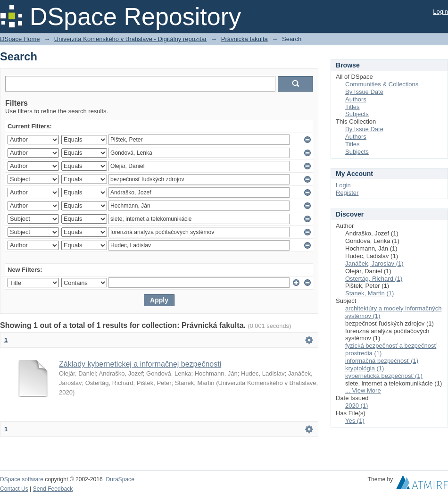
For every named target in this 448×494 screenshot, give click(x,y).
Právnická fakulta (245, 39)
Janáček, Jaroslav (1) (374, 264)
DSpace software (22, 479)
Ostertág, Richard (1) (374, 279)
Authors (356, 99)
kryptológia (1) (365, 368)
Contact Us (14, 489)
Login (440, 12)
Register (347, 193)
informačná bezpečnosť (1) (382, 361)
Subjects (357, 114)
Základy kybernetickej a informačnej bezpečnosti (140, 364)
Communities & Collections (382, 84)
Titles (353, 107)
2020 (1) (357, 406)
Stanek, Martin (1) (369, 293)
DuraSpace (120, 479)
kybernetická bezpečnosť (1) (384, 376)
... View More (363, 390)
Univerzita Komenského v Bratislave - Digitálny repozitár (131, 39)
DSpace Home (20, 39)
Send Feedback (53, 489)
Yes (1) (355, 421)
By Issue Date (364, 92)
